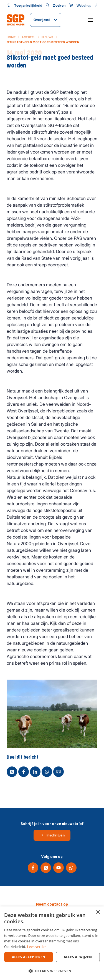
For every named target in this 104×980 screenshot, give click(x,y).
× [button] (98, 912)
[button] (52, 971)
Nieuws (48, 37)
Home (11, 37)
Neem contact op (52, 904)
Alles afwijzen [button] (78, 957)
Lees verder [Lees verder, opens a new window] (37, 947)
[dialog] (52, 943)
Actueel (29, 37)
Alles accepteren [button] (29, 957)
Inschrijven (52, 835)
